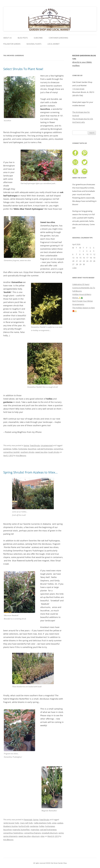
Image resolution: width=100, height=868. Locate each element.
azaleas (60, 823)
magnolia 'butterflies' (21, 830)
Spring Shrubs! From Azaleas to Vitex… (30, 472)
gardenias (7, 449)
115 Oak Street (78, 89)
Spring (26, 445)
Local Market (54, 44)
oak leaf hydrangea (45, 449)
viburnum (36, 836)
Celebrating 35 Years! (81, 284)
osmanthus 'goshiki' (12, 452)
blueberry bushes (11, 826)
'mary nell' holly (26, 823)
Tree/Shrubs (35, 445)
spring (61, 833)
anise (54, 823)
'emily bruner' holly (11, 823)
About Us (7, 38)
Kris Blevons (21, 455)
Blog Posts (23, 38)
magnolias (35, 830)
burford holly (24, 826)
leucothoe (32, 449)
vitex (42, 836)
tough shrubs (54, 452)
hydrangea (23, 449)
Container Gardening (58, 38)
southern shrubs (27, 452)
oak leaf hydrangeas (48, 830)
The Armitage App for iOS (83, 119)
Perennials (28, 820)
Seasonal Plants (34, 44)
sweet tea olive (41, 452)
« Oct (74, 268)
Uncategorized (47, 445)
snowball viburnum (50, 833)
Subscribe (38, 38)
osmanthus (58, 449)
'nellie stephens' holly (42, 823)
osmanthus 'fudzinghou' (13, 833)
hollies (15, 449)
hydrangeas (50, 826)
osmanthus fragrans (33, 833)
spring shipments (10, 836)
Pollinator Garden (12, 44)
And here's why (79, 122)
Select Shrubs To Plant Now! (23, 69)
